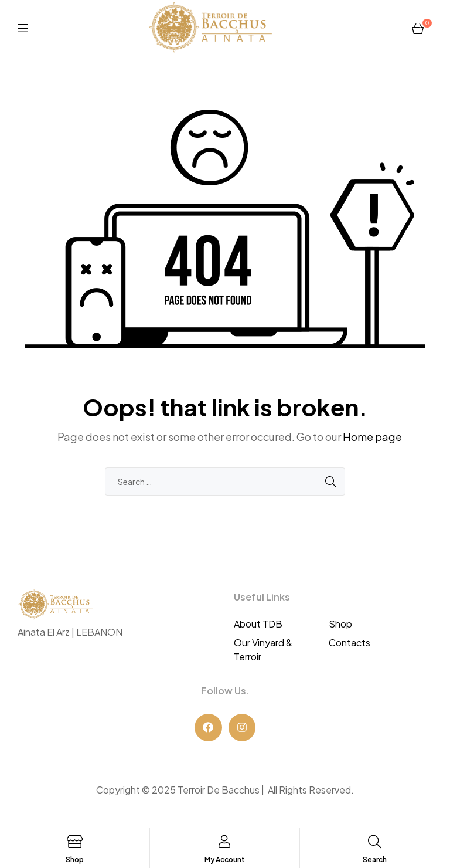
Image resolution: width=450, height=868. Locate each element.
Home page (372, 437)
